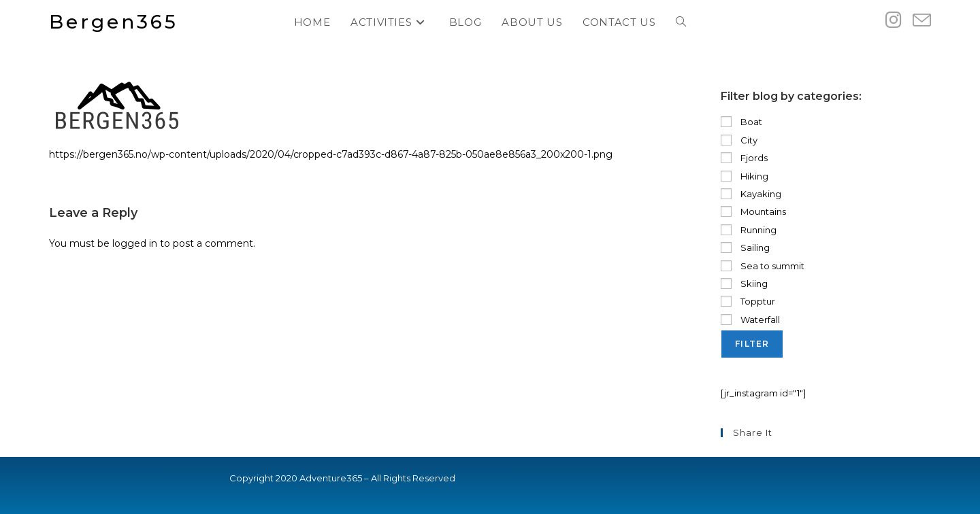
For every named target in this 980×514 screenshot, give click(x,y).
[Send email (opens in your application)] (922, 21)
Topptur (748, 301)
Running (749, 230)
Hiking (745, 176)
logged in (135, 243)
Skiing (744, 284)
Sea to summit (763, 266)
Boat (741, 122)
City (739, 140)
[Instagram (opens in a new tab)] (894, 20)
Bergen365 (114, 22)
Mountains (753, 211)
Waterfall (750, 320)
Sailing (745, 247)
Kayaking (751, 194)
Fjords (744, 158)
